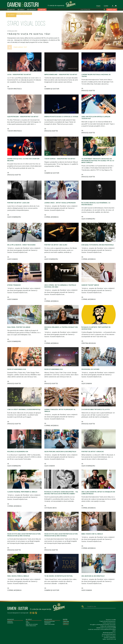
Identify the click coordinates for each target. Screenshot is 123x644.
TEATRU (28, 623)
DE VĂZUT (21, 10)
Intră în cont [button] (112, 10)
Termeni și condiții (111, 620)
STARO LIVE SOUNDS (49, 624)
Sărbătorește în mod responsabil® (106, 628)
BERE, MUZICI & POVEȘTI (32, 624)
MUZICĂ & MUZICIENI (50, 621)
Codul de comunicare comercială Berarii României (102, 629)
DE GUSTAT (11, 10)
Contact (66, 624)
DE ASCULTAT (32, 10)
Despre (98, 6)
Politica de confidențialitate (108, 626)
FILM (27, 621)
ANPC (114, 631)
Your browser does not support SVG (71, 4)
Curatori (106, 6)
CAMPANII (42, 10)
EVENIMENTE (47, 623)
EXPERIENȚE (10, 623)
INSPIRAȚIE (10, 621)
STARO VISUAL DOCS (24, 14)
